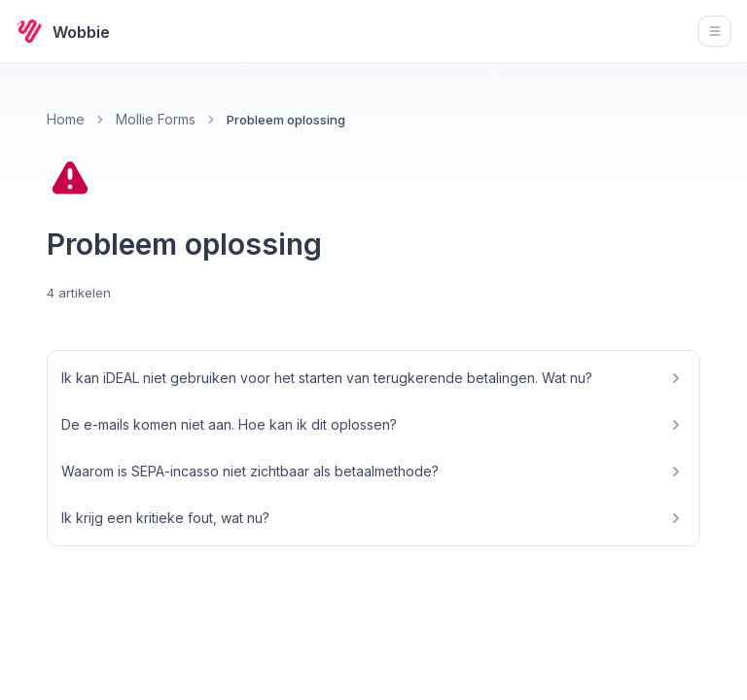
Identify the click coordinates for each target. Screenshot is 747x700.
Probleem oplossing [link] (286, 120)
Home (66, 119)
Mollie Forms (156, 119)
